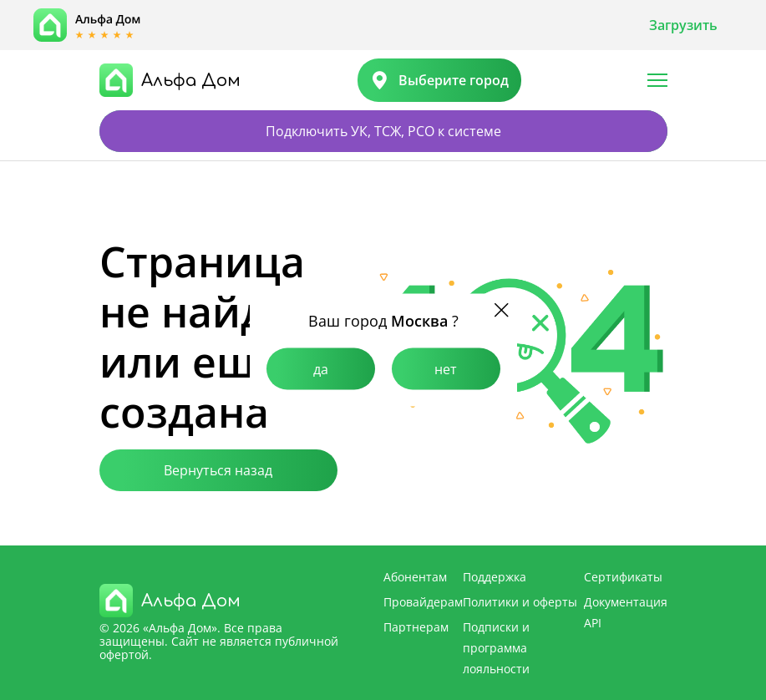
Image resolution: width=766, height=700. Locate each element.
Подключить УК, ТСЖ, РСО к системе (383, 131)
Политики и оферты (520, 602)
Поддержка (495, 577)
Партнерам (416, 627)
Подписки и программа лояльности (496, 648)
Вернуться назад (218, 470)
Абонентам (415, 577)
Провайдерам (423, 602)
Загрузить (683, 25)
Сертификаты (623, 577)
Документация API (626, 612)
